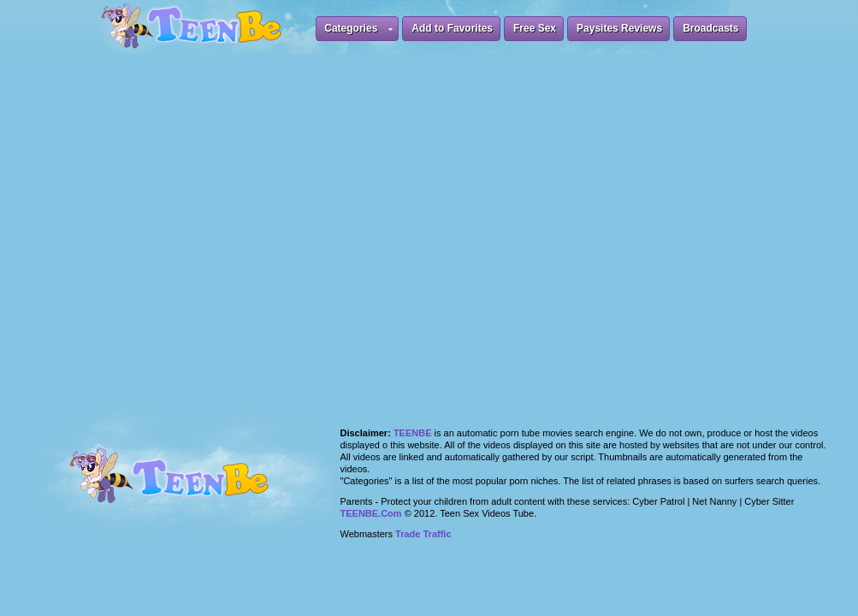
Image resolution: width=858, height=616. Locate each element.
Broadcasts (710, 28)
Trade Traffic (423, 534)
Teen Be (191, 486)
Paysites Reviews (619, 28)
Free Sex (535, 28)
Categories (358, 31)
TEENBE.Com (371, 513)
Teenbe (413, 433)
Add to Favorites (452, 28)
